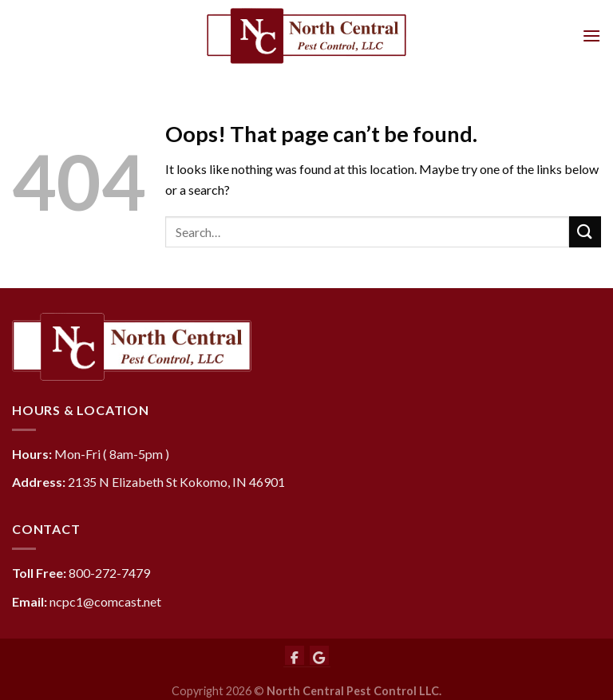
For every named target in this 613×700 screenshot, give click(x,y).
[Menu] (591, 36)
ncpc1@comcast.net (105, 601)
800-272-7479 (109, 573)
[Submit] (585, 232)
